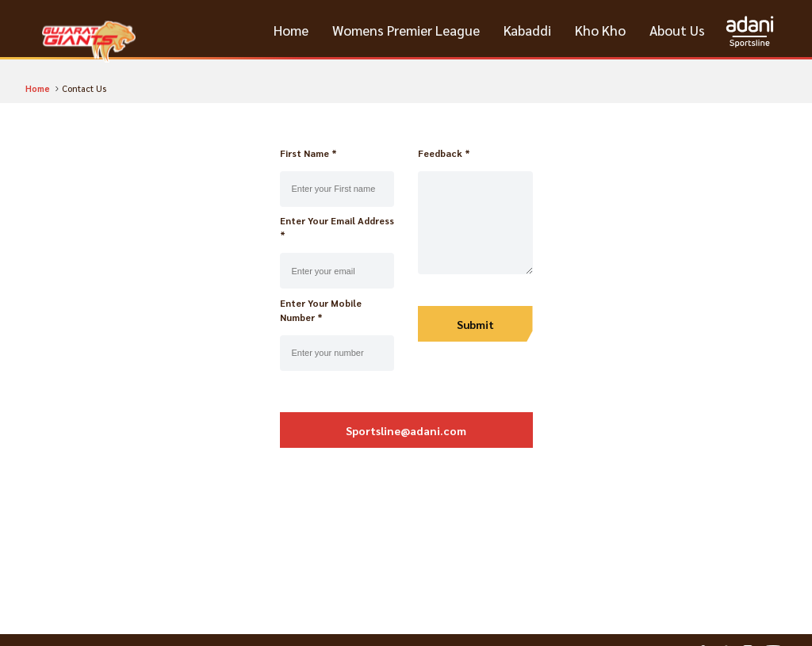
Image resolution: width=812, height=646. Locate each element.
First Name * (308, 153)
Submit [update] (475, 324)
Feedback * (444, 153)
